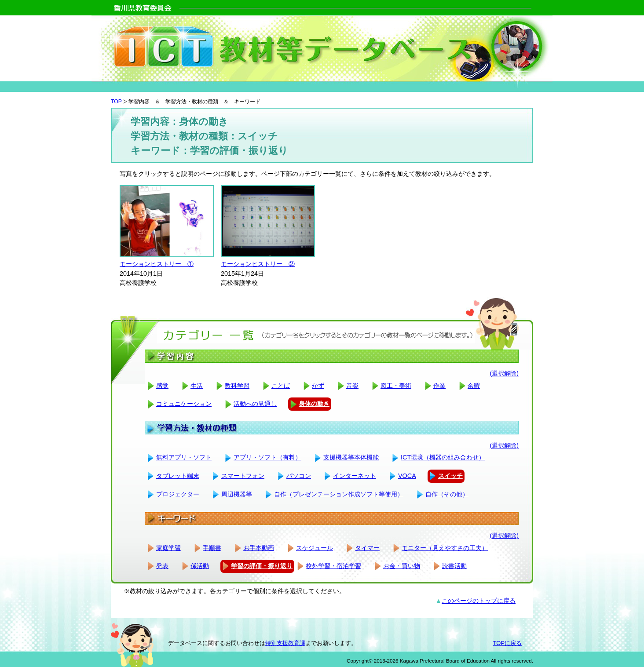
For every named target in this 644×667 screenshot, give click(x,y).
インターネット (355, 476)
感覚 (162, 386)
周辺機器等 (237, 494)
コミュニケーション (184, 404)
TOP (116, 102)
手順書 (212, 548)
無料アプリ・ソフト (184, 457)
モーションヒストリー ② (258, 264)
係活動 (200, 566)
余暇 (474, 386)
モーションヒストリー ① (157, 264)
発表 (162, 566)
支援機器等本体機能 (351, 457)
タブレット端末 (178, 476)
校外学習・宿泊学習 (333, 566)
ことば (281, 386)
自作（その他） (447, 494)
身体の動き (314, 404)
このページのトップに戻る (479, 601)
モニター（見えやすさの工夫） (445, 548)
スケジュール (315, 548)
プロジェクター (178, 494)
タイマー (367, 548)
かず (318, 386)
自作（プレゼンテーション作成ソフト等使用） (339, 494)
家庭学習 (168, 548)
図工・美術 (396, 386)
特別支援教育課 (285, 643)
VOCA (407, 476)
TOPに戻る (507, 643)
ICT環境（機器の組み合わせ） (443, 457)
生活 (197, 386)
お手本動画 (259, 548)
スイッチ (450, 476)
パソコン (299, 476)
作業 (439, 386)
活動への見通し (255, 404)
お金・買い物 (402, 566)
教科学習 (237, 386)
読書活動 (454, 566)
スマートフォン (243, 476)
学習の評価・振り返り (262, 566)
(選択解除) (504, 373)
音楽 (352, 386)
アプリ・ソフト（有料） (267, 457)
